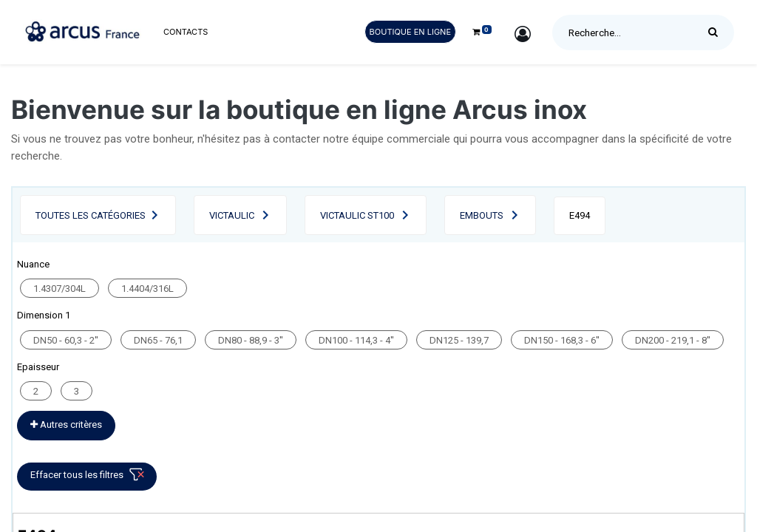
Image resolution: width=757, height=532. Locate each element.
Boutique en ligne (410, 32)
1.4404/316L (147, 289)
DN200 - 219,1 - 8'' (673, 340)
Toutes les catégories (91, 215)
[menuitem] (186, 32)
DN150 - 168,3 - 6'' (562, 340)
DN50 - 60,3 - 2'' (66, 340)
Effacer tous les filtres (90, 478)
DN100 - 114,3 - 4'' (356, 340)
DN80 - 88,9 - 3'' (251, 340)
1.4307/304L (60, 289)
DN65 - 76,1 (158, 340)
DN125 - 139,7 (459, 340)
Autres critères (66, 424)
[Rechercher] (717, 33)
